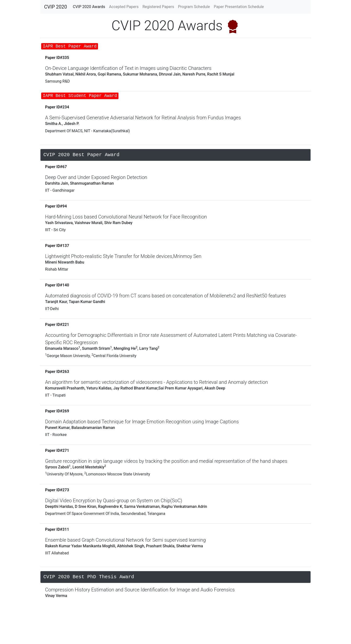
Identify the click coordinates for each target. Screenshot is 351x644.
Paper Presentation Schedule (239, 7)
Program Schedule (194, 7)
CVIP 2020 (56, 7)
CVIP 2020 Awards (90, 6)
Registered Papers (158, 7)
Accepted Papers (125, 6)
